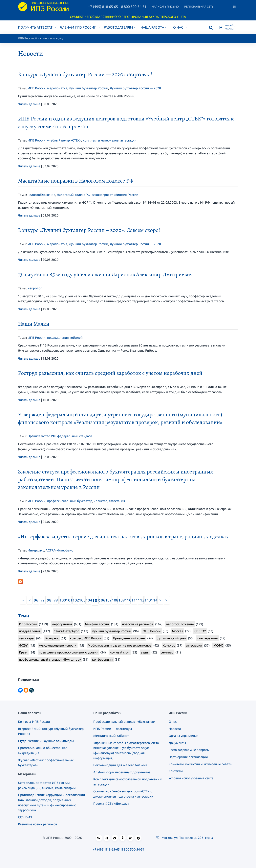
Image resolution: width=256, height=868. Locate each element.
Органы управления (184, 736)
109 (121, 600)
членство (101, 501)
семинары (27, 638)
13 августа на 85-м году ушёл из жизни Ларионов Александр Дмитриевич (105, 274)
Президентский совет (129, 638)
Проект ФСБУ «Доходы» (111, 804)
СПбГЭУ (200, 631)
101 (69, 600)
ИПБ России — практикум (113, 729)
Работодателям (120, 27)
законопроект (102, 195)
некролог (35, 288)
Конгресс (52, 638)
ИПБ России (26, 38)
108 (115, 600)
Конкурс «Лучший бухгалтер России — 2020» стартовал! (85, 74)
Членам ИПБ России (80, 27)
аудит (145, 652)
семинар (167, 652)
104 (88, 600)
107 (108, 600)
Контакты (176, 771)
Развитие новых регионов (38, 824)
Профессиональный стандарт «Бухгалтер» (124, 722)
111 (134, 600)
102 (75, 600)
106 (102, 600)
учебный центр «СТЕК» (64, 140)
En (234, 7)
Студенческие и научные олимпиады (46, 741)
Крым (23, 652)
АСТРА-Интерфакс (59, 550)
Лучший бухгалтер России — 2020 (135, 88)
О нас (180, 27)
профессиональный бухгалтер (70, 501)
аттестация (128, 140)
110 (128, 600)
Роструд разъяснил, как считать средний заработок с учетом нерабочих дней (110, 373)
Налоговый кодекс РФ (74, 195)
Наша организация (50, 38)
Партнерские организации (188, 757)
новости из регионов (138, 624)
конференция (208, 638)
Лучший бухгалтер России (89, 88)
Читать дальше (29, 104)
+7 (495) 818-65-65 (103, 7)
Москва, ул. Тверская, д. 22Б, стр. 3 (185, 838)
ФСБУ (23, 645)
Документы (177, 743)
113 (147, 600)
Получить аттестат (37, 27)
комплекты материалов (101, 140)
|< (23, 600)
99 (56, 600)
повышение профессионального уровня (69, 652)
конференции (102, 659)
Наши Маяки (34, 324)
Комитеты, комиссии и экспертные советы (200, 764)
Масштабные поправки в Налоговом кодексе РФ (76, 181)
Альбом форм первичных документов (122, 772)
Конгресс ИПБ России (34, 722)
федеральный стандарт (75, 436)
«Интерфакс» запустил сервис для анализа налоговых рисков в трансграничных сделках (123, 537)
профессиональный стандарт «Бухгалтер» (50, 659)
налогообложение (42, 195)
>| (167, 600)
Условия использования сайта (191, 778)
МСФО (218, 645)
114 (154, 600)
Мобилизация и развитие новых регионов (120, 645)
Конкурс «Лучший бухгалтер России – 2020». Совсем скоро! (89, 230)
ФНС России (152, 631)
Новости (175, 729)
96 (36, 600)
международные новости (58, 645)
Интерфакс (36, 550)
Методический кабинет (111, 736)
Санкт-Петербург (66, 631)
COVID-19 (25, 817)
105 (95, 601)
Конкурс (169, 645)
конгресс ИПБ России (86, 638)
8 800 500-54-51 (134, 7)
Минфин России (126, 195)
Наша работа (154, 27)
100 (62, 600)
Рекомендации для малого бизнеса (120, 765)
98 (49, 600)
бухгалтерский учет (171, 638)
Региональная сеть (199, 7)
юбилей (76, 338)
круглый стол (120, 652)
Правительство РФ (42, 436)
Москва (178, 631)
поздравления (58, 338)
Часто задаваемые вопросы (189, 750)
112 (141, 600)
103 (82, 600)
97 (43, 600)
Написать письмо (165, 7)
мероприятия (57, 88)
